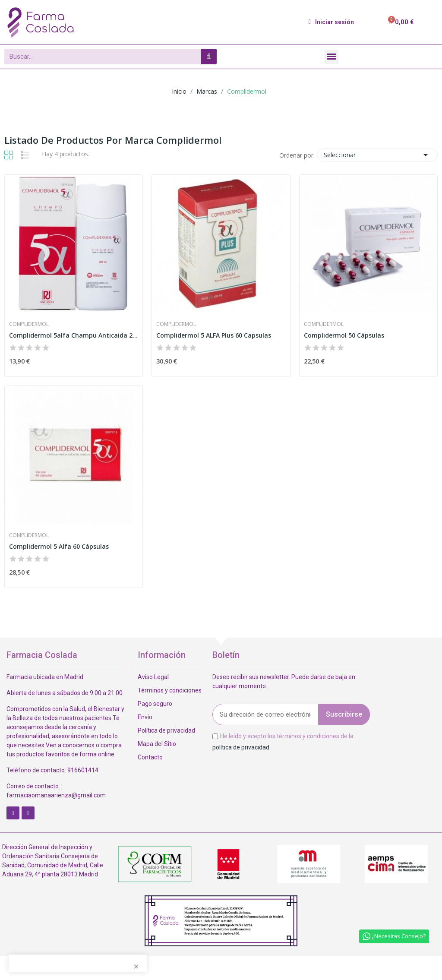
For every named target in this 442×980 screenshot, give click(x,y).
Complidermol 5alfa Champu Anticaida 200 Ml (74, 335)
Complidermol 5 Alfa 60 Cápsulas (59, 546)
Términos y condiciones (170, 690)
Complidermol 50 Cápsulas (344, 335)
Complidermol (29, 324)
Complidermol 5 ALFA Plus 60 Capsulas (214, 335)
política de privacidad (241, 747)
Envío (145, 717)
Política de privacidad (166, 730)
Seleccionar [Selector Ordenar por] (377, 155)
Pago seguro (155, 704)
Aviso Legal (153, 677)
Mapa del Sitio (157, 744)
